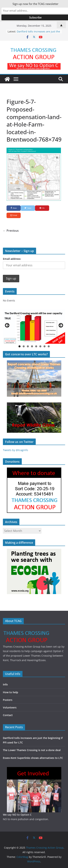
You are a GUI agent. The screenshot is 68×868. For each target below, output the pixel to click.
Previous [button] (7, 326)
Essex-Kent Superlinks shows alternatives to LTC (33, 758)
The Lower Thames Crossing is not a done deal (32, 750)
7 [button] (45, 346)
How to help (11, 692)
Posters (8, 700)
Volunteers (10, 707)
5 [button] (36, 346)
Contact (8, 715)
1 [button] (19, 346)
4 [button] (32, 346)
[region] (34, 326)
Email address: (12, 259)
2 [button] (24, 346)
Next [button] (61, 326)
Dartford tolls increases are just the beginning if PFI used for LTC (38, 33)
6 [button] (40, 346)
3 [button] (28, 346)
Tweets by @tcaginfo (15, 450)
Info (5, 684)
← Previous (11, 231)
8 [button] (49, 346)
